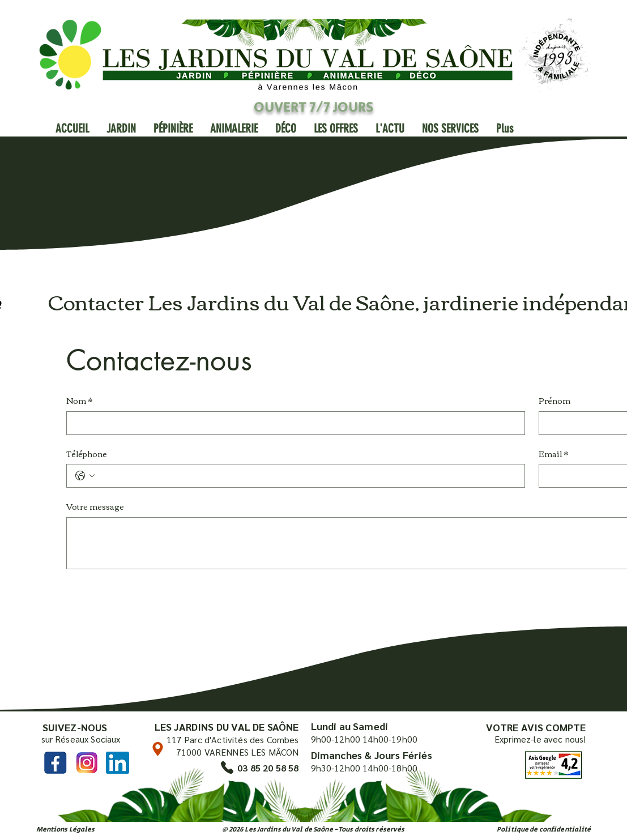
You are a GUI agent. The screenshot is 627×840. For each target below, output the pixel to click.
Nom (79, 401)
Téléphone (87, 454)
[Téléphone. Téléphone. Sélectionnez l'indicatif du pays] (85, 476)
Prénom (555, 401)
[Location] (158, 749)
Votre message (95, 507)
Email (553, 454)
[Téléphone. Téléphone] (307, 476)
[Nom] (293, 423)
